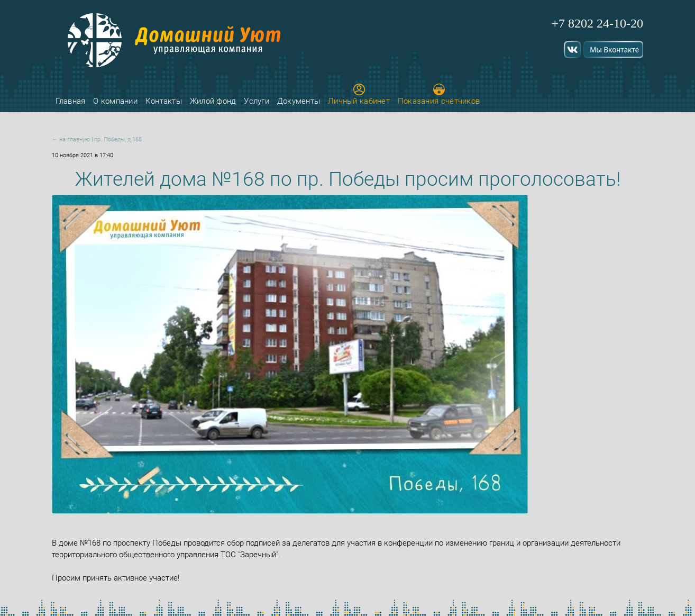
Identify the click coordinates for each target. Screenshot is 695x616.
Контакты (164, 101)
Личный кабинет (359, 95)
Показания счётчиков (439, 95)
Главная (70, 101)
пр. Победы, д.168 (118, 139)
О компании (115, 101)
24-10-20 (620, 23)
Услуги (257, 101)
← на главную (71, 139)
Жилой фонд (213, 101)
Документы (299, 101)
